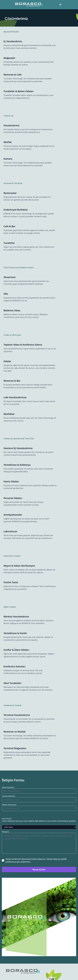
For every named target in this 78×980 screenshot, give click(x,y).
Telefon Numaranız (9, 805)
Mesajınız (5, 832)
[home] (29, 5)
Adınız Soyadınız (8, 787)
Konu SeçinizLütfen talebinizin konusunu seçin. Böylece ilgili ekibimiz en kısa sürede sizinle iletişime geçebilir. (39, 820)
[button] (60, 5)
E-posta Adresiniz (8, 796)
